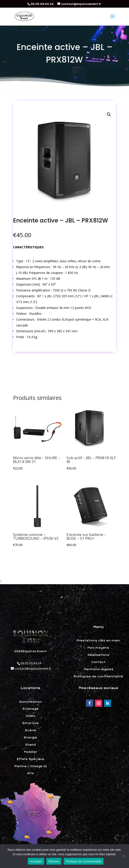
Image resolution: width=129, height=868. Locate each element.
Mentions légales (99, 669)
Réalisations (98, 655)
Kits (31, 773)
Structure (30, 723)
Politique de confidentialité (84, 861)
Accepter (36, 861)
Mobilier (31, 752)
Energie (30, 738)
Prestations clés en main (98, 641)
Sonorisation (31, 702)
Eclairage (31, 709)
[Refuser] (123, 856)
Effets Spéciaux (30, 759)
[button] (109, 115)
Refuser (54, 861)
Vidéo (31, 716)
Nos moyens (98, 648)
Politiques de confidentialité (98, 676)
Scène (30, 730)
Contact (98, 662)
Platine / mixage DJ (30, 766)
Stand (30, 745)
